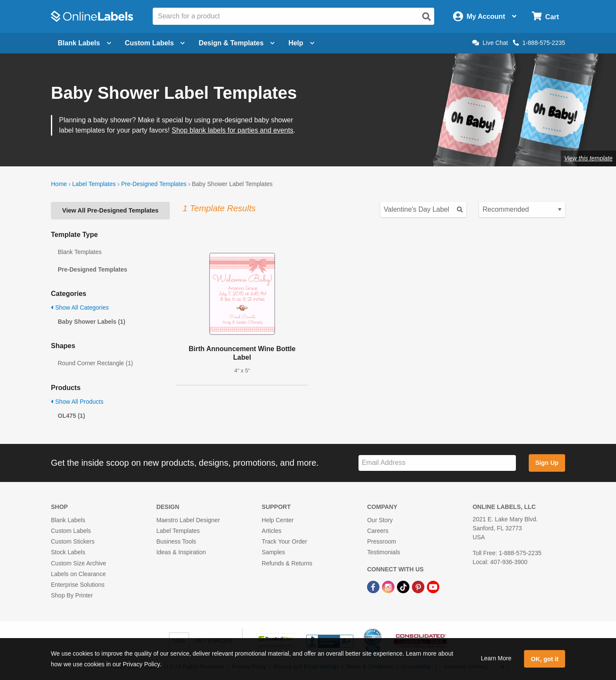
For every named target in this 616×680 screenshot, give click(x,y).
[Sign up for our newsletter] (437, 463)
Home (59, 184)
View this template (588, 158)
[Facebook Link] (374, 586)
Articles (272, 531)
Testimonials (384, 552)
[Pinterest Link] (419, 586)
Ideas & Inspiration (181, 552)
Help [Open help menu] (301, 43)
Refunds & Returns (287, 563)
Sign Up (547, 463)
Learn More (496, 658)
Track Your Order (284, 541)
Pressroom (382, 541)
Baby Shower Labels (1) (92, 322)
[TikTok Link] (404, 586)
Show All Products (77, 402)
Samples (273, 552)
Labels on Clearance (78, 574)
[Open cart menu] (545, 16)
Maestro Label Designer (188, 520)
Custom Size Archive (78, 563)
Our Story (380, 520)
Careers (378, 531)
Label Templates (94, 184)
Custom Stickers (73, 541)
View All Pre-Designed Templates (110, 210)
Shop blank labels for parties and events (232, 130)
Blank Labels (68, 520)
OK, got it (545, 659)
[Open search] (426, 17)
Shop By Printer (72, 595)
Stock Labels (68, 552)
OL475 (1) (71, 416)
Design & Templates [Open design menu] (237, 43)
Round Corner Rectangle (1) (95, 363)
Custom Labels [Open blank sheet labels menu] (155, 43)
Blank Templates (80, 252)
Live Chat (490, 43)
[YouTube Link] (433, 586)
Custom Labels (71, 531)
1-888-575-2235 (539, 43)
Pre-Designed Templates (154, 184)
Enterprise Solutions (78, 585)
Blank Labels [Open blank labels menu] (84, 43)
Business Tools (176, 541)
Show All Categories (80, 307)
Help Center (278, 520)
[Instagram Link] (389, 586)
